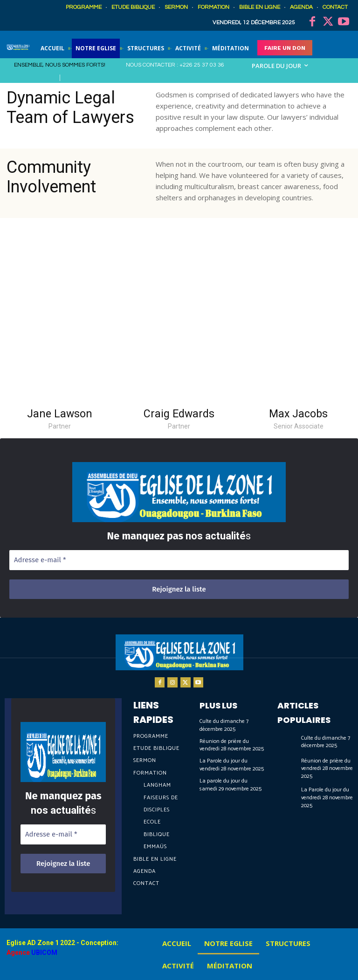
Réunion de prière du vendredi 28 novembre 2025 (232, 745)
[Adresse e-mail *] (179, 560)
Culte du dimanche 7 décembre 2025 (224, 725)
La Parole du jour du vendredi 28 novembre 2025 (232, 765)
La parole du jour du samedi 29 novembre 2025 (231, 785)
